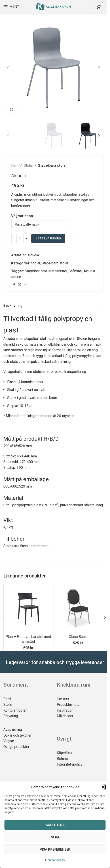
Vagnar (9, 741)
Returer (62, 759)
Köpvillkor (65, 753)
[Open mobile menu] (11, 7)
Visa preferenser (55, 849)
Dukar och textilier (17, 735)
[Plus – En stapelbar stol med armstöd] (28, 609)
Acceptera (55, 825)
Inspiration (65, 710)
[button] (103, 787)
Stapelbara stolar (52, 165)
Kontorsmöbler (15, 710)
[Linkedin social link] (25, 285)
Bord (7, 699)
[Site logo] (53, 6)
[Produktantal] (20, 239)
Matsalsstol (58, 271)
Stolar (28, 165)
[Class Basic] (78, 609)
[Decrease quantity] (14, 239)
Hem (15, 165)
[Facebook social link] (14, 285)
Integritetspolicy (55, 860)
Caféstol (75, 271)
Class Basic (78, 637)
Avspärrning (13, 730)
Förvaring (11, 716)
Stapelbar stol (36, 271)
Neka (55, 837)
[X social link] (19, 285)
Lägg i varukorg (48, 238)
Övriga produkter (16, 747)
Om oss (63, 699)
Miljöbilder (65, 716)
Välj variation (22, 216)
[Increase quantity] (26, 239)
